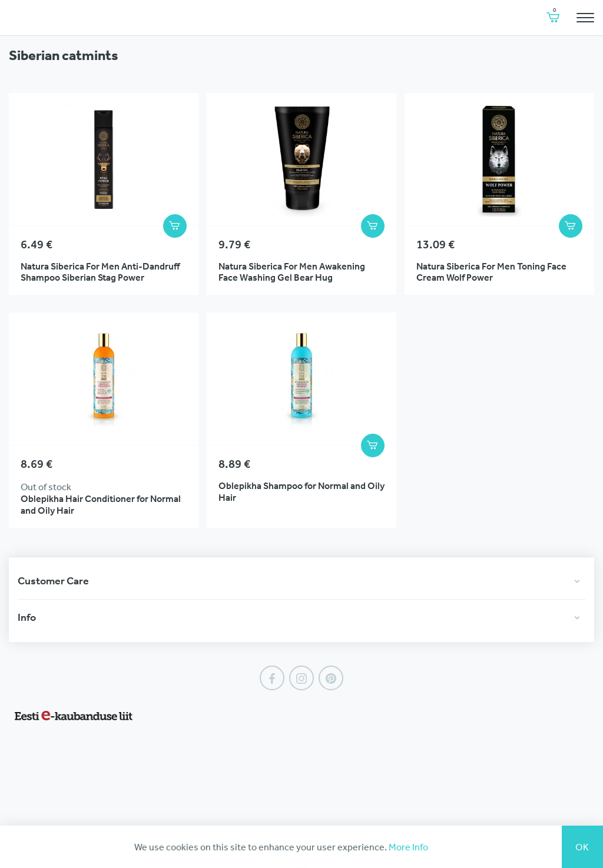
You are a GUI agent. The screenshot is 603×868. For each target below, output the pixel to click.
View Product (104, 194)
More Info (408, 847)
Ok (582, 847)
